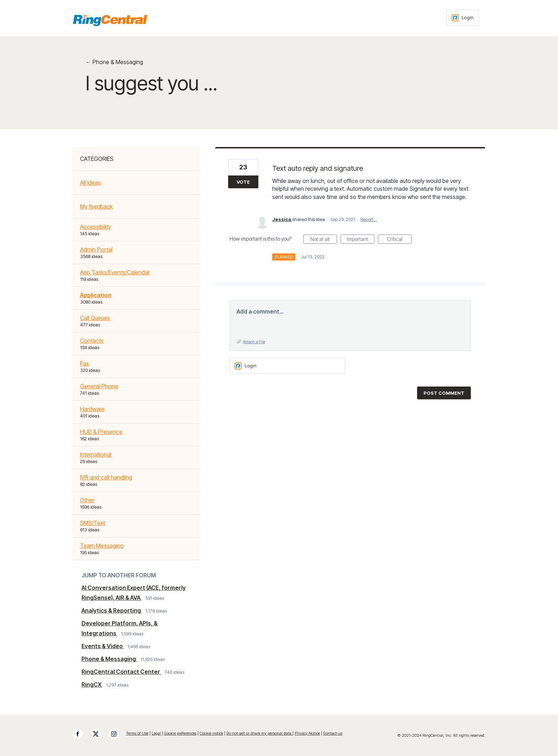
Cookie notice (211, 733)
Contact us (333, 733)
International (96, 455)
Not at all (324, 240)
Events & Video (103, 646)
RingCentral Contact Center (121, 672)
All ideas (90, 183)
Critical (399, 240)
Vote (243, 182)
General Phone (99, 386)
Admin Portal (96, 250)
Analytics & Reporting (112, 610)
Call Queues (95, 318)
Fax (85, 363)
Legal (156, 733)
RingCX (92, 684)
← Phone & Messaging (114, 62)
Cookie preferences (180, 733)
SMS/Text (93, 523)
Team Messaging (102, 546)
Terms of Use (137, 733)
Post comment (444, 393)
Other (87, 500)
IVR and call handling (106, 477)
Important (361, 240)
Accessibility (96, 227)
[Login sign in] (463, 18)
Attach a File (254, 342)
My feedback (96, 206)
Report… (369, 219)
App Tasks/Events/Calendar (115, 272)
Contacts (92, 341)
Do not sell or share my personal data (259, 733)
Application (96, 295)
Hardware (92, 409)
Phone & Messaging (109, 659)
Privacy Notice (307, 733)
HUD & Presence (101, 432)
